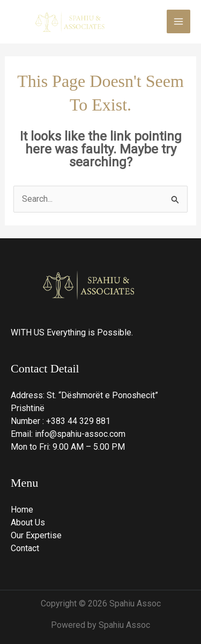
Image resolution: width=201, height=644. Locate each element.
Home (22, 510)
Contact (25, 548)
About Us (28, 522)
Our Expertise (36, 535)
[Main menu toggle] (178, 21)
